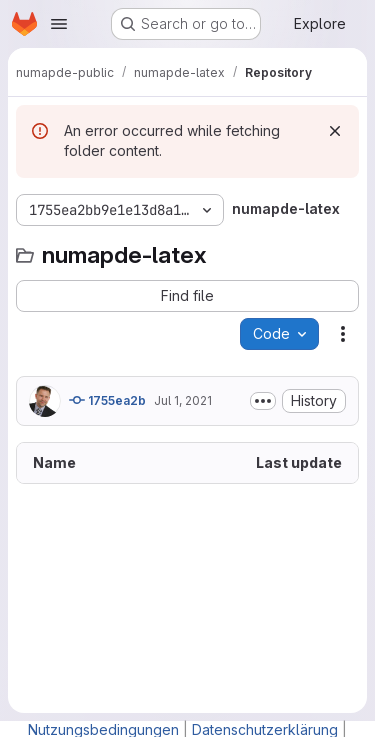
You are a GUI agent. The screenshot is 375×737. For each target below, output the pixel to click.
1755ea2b (107, 400)
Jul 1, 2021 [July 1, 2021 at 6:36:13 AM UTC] (183, 400)
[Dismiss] (335, 131)
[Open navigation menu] (59, 24)
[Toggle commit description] (263, 401)
